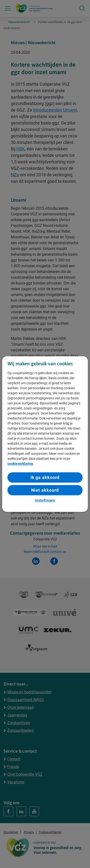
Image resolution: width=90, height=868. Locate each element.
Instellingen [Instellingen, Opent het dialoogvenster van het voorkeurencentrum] (45, 501)
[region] (45, 434)
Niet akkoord (45, 490)
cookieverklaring (20, 464)
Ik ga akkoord (45, 477)
